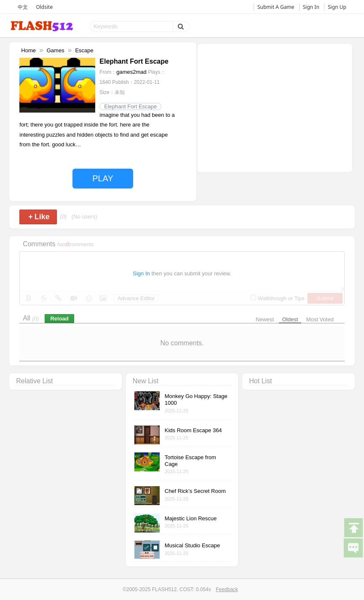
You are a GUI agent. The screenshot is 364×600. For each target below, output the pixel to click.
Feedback (227, 589)
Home (28, 50)
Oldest (290, 319)
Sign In (311, 7)
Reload (59, 319)
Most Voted (320, 319)
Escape (84, 50)
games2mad (131, 72)
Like (39, 217)
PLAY (103, 178)
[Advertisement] (275, 107)
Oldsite (44, 7)
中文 (23, 7)
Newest (265, 319)
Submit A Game (276, 7)
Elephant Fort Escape (130, 106)
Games (56, 50)
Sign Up (337, 7)
